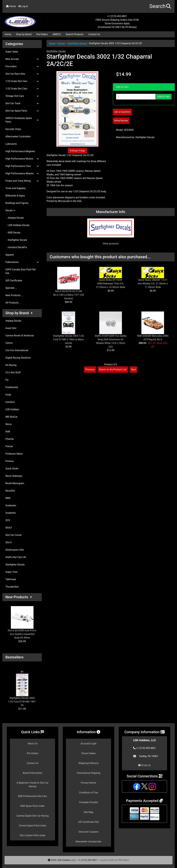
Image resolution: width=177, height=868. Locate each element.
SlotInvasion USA (15, 550)
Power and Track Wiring (22, 181)
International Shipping (88, 773)
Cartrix (9, 343)
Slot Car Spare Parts (22, 111)
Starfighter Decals (15, 565)
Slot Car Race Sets (22, 74)
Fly (7, 380)
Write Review (121, 121)
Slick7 (9, 528)
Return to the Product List (113, 369)
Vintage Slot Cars (22, 96)
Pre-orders (22, 66)
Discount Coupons (88, 832)
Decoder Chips (13, 129)
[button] (160, 6)
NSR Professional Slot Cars (33, 796)
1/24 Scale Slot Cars (22, 81)
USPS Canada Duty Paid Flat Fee (21, 271)
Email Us (144, 765)
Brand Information (33, 773)
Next (133, 369)
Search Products (75, 34)
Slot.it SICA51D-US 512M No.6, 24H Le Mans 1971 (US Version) (69, 295)
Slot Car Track (22, 103)
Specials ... (11, 288)
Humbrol (10, 402)
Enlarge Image (77, 151)
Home (11, 6)
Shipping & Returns (88, 763)
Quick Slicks (12, 469)
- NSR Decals (13, 233)
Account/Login (88, 744)
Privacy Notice (88, 783)
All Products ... (13, 303)
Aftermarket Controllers (18, 137)
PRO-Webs (124, 860)
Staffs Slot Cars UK (16, 557)
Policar (9, 446)
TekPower (11, 579)
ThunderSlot (12, 587)
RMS (8, 498)
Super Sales (12, 52)
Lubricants (11, 144)
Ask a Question (122, 112)
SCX (8, 520)
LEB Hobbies (12, 409)
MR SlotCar (11, 417)
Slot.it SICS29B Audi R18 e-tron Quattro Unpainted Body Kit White (22, 623)
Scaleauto (11, 505)
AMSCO (57, 34)
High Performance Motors (22, 159)
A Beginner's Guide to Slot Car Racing (33, 785)
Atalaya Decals (13, 321)
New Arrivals (22, 59)
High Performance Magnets (20, 151)
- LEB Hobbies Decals (17, 225)
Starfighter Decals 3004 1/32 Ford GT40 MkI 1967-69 (22, 690)
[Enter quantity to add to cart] (136, 97)
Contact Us (94, 34)
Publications (22, 262)
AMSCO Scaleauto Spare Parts (22, 120)
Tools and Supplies (16, 188)
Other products (111, 244)
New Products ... (14, 295)
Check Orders (89, 753)
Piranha (10, 439)
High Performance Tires (22, 166)
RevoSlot (10, 491)
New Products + (19, 597)
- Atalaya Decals (15, 218)
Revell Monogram (15, 483)
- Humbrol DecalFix (16, 247)
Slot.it (9, 542)
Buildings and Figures (17, 203)
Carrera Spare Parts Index (33, 826)
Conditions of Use (88, 793)
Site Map (88, 812)
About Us (33, 744)
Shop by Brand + (19, 313)
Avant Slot (11, 328)
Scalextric (11, 513)
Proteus (10, 461)
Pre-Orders (42, 34)
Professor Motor (14, 454)
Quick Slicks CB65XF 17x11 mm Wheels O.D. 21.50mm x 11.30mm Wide (153, 284)
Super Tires (11, 572)
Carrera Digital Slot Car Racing (32, 816)
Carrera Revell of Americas (20, 336)
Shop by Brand (24, 34)
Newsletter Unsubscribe (89, 842)
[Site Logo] (31, 20)
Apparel (10, 255)
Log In (23, 6)
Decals (61, 43)
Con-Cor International (17, 350)
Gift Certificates (14, 281)
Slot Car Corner (14, 535)
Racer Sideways (14, 476)
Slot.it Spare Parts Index (33, 835)
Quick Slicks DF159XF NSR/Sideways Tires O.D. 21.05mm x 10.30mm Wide (111, 284)
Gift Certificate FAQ (89, 822)
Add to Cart (163, 97)
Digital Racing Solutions (18, 358)
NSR (8, 432)
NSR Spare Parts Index (32, 806)
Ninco (9, 424)
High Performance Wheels (22, 173)
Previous (90, 369)
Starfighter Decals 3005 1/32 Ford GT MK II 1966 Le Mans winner (69, 339)
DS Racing (11, 365)
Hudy (8, 395)
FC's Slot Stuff (13, 372)
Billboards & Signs (15, 196)
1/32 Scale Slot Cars (22, 89)
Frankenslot (12, 387)
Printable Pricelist (88, 802)
